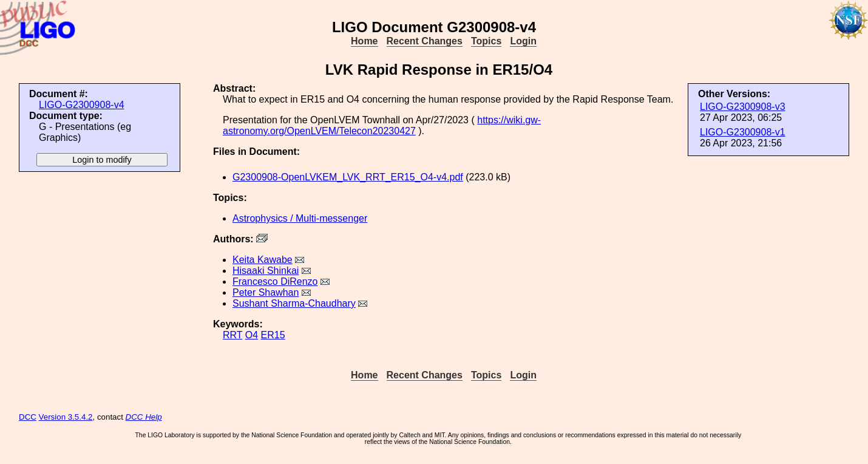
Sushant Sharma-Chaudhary (294, 303)
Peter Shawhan (266, 292)
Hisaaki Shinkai (266, 271)
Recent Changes (425, 41)
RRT (232, 335)
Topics (486, 41)
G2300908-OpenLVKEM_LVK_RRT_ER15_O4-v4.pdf (348, 177)
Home (364, 41)
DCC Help (144, 417)
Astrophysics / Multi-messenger (300, 218)
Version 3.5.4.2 (66, 417)
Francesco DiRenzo (275, 281)
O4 (252, 335)
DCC (28, 417)
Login (523, 41)
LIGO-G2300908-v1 (743, 132)
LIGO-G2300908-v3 (743, 107)
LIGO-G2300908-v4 (82, 105)
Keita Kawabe (263, 260)
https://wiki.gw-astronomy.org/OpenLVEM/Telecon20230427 (382, 125)
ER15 (273, 335)
